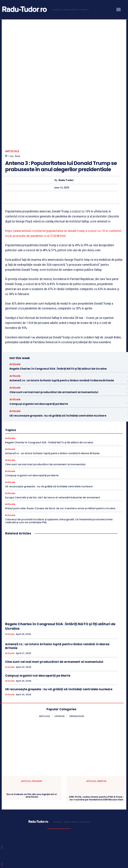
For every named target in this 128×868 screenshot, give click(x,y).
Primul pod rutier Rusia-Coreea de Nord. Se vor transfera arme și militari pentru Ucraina (60, 451)
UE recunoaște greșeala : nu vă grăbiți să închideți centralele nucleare (58, 358)
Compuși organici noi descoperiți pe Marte (39, 347)
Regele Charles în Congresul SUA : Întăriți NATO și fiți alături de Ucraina (58, 311)
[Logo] (45, 9)
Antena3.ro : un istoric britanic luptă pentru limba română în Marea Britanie (62, 323)
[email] (53, 838)
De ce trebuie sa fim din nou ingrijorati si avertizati (32, 738)
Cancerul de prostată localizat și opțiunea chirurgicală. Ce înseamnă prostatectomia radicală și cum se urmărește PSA (59, 464)
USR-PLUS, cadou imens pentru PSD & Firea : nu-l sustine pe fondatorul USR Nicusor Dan (96, 741)
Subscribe (114, 838)
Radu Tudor (66, 123)
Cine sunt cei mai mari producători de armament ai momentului (54, 335)
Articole (12, 94)
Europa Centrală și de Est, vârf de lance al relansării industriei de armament (53, 440)
